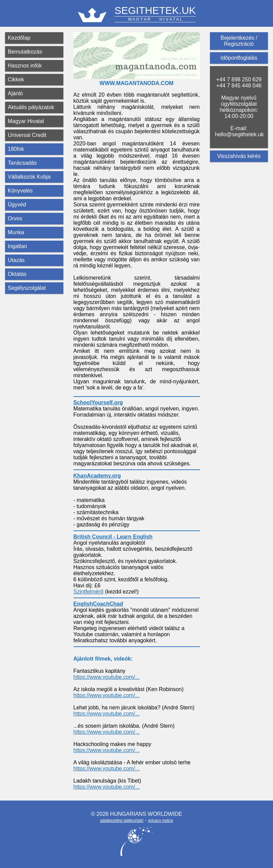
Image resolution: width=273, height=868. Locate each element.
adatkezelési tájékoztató (122, 821)
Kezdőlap (19, 38)
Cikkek (16, 79)
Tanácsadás (22, 163)
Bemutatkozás (25, 52)
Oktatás (17, 274)
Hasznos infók (25, 66)
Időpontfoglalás (239, 58)
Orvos (15, 218)
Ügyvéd (17, 205)
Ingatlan (17, 246)
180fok (16, 149)
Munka (16, 232)
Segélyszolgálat (27, 288)
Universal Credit (27, 135)
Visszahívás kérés (239, 156)
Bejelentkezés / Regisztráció (239, 41)
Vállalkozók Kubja (29, 177)
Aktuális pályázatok (31, 107)
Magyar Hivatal (26, 121)
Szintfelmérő (89, 592)
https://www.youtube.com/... (107, 677)
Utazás (16, 260)
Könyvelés (20, 191)
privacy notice (160, 821)
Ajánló (15, 93)
